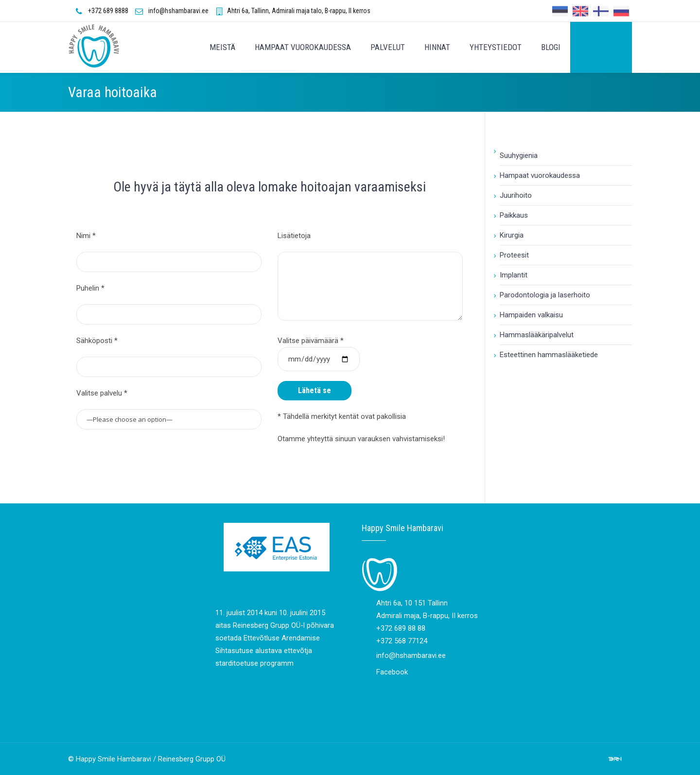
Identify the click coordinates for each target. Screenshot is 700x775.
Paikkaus (514, 215)
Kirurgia (512, 235)
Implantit (514, 275)
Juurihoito (516, 195)
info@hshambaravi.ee (178, 11)
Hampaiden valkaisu (531, 315)
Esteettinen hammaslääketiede (549, 355)
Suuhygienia (519, 155)
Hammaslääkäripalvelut (537, 335)
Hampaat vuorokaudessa (540, 175)
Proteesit (514, 255)
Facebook (392, 672)
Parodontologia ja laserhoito (545, 295)
